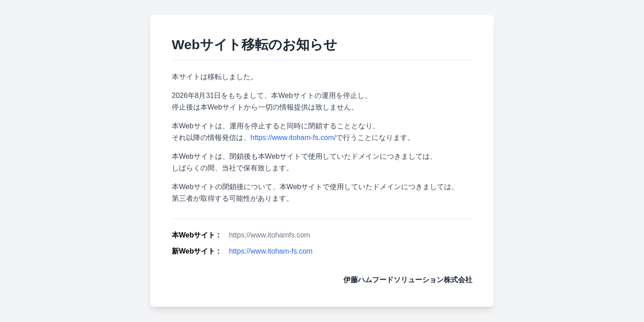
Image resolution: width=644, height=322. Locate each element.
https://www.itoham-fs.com (271, 251)
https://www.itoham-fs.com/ (293, 138)
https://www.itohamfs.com (269, 235)
